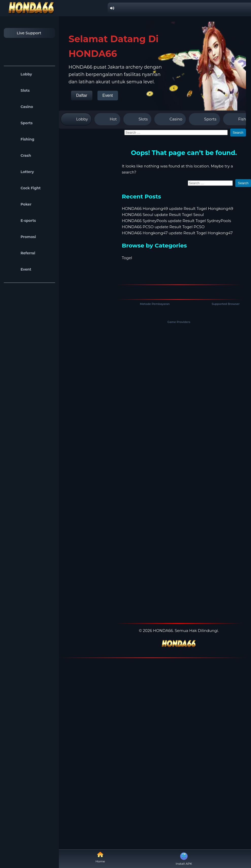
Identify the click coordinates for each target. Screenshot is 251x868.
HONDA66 (163, 631)
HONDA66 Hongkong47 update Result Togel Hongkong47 (177, 233)
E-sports (21, 221)
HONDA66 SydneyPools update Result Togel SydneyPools (176, 221)
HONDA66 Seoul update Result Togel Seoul (163, 215)
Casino (20, 107)
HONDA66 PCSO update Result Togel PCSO (163, 227)
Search (238, 133)
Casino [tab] (170, 119)
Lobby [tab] (76, 119)
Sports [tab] (204, 119)
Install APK (184, 858)
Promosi (21, 237)
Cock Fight (23, 188)
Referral (21, 253)
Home (100, 857)
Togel (127, 258)
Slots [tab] (137, 119)
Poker (19, 204)
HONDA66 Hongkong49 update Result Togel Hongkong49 (178, 208)
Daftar (82, 95)
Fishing (20, 139)
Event (19, 269)
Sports (20, 123)
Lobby (19, 74)
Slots (18, 90)
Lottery (20, 172)
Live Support (24, 33)
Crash (19, 156)
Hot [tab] (107, 119)
